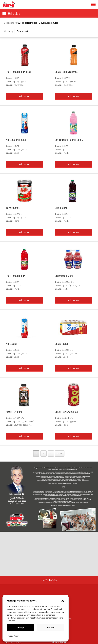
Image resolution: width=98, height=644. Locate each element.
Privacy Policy (13, 636)
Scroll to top (49, 580)
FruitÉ (66, 153)
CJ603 (16, 282)
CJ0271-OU (68, 350)
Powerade (19, 85)
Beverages (45, 23)
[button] (63, 601)
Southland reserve (23, 425)
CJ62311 (66, 78)
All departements (28, 23)
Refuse (51, 628)
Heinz (16, 221)
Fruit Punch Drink (15, 276)
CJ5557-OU (18, 418)
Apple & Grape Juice (16, 140)
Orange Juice (62, 344)
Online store (11, 13)
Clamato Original (64, 276)
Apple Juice (12, 344)
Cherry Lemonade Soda (67, 412)
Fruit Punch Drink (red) (18, 72)
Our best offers (13, 643)
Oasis (16, 153)
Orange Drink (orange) (67, 72)
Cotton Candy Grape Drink (69, 140)
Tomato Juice (13, 208)
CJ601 (65, 214)
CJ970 (65, 146)
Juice (56, 23)
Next (60, 454)
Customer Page (57, 643)
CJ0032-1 (18, 214)
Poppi (65, 425)
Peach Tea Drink (14, 412)
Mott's (66, 289)
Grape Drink (61, 208)
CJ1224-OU (68, 418)
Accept (20, 628)
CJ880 (16, 350)
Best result (22, 31)
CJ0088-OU (68, 282)
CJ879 (16, 146)
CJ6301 (17, 78)
